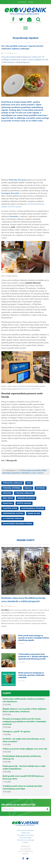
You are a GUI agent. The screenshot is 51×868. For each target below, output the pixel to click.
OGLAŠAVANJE (22, 2)
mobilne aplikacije (26, 498)
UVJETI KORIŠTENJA (26, 851)
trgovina (7, 493)
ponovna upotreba (12, 488)
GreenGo (14, 217)
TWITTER (21, 20)
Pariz (29, 483)
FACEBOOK (13, 20)
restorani (41, 488)
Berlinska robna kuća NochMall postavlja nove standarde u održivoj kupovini (23, 600)
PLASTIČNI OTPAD (10, 508)
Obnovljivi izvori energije (25, 840)
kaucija (28, 488)
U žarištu (25, 842)
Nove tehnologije (26, 838)
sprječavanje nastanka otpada (17, 524)
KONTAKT (31, 2)
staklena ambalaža (24, 493)
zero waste (8, 498)
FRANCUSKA (8, 503)
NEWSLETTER (29, 20)
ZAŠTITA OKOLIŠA (24, 503)
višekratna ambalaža (13, 483)
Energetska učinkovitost (25, 835)
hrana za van (34, 513)
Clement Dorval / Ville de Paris (30, 389)
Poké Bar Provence (18, 180)
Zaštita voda (25, 833)
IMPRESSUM (25, 847)
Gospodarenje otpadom (26, 830)
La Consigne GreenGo (13, 519)
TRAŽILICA (39, 20)
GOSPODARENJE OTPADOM (33, 508)
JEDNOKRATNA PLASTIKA (13, 513)
